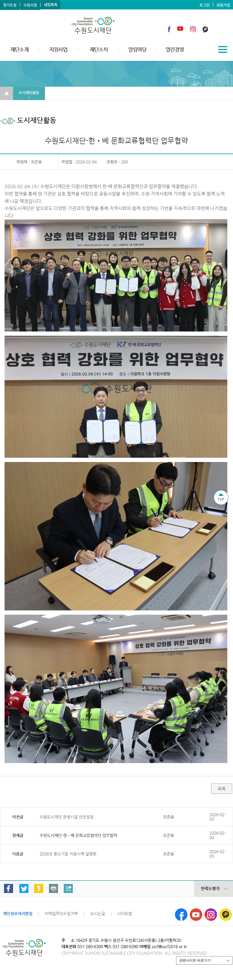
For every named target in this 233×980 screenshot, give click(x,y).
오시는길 (98, 913)
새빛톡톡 (51, 5)
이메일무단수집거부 (61, 913)
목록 (222, 789)
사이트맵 (125, 913)
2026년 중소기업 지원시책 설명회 (68, 854)
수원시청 (30, 5)
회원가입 (223, 5)
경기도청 (10, 5)
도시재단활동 (29, 93)
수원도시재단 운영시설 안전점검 (67, 817)
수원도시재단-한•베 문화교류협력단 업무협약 (78, 835)
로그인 (205, 5)
